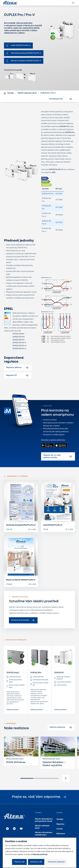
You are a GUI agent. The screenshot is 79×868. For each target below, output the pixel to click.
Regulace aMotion (18, 368)
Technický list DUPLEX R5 (63, 682)
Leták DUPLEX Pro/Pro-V (53, 525)
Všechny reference (61, 727)
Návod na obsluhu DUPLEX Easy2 (15, 686)
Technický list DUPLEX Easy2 (14, 681)
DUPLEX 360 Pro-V (20, 346)
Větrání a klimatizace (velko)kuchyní (44, 834)
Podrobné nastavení (56, 862)
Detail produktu (13, 710)
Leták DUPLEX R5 (60, 685)
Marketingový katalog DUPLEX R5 (62, 678)
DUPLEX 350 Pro (19, 337)
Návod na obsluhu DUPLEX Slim (39, 684)
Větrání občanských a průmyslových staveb (44, 820)
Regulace (60, 824)
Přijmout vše (19, 862)
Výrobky (60, 819)
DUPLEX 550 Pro (19, 340)
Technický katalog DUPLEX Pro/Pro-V (21, 525)
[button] (66, 778)
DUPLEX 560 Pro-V (19, 349)
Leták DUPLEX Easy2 (14, 677)
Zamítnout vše (36, 862)
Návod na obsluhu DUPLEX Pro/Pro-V (21, 580)
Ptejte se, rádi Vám (40, 797)
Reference (61, 834)
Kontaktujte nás (61, 99)
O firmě (60, 829)
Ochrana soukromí (40, 855)
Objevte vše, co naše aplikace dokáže (58, 456)
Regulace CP (18, 375)
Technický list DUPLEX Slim (39, 680)
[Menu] (73, 3)
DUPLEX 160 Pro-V (19, 343)
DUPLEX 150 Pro (18, 334)
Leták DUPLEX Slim (37, 677)
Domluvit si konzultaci (23, 620)
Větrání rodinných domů (42, 827)
